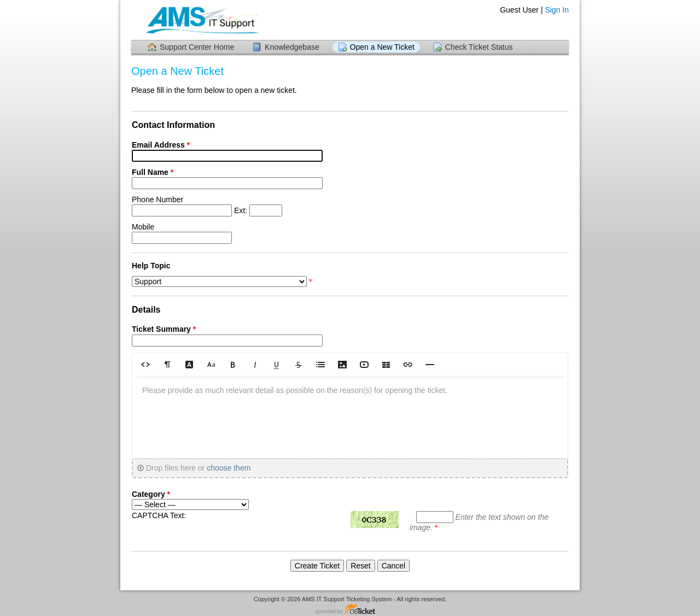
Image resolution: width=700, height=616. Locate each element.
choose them (229, 468)
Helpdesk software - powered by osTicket (350, 610)
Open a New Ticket (382, 47)
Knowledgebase (292, 47)
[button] (145, 364)
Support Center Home (197, 47)
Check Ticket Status (479, 47)
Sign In (557, 10)
